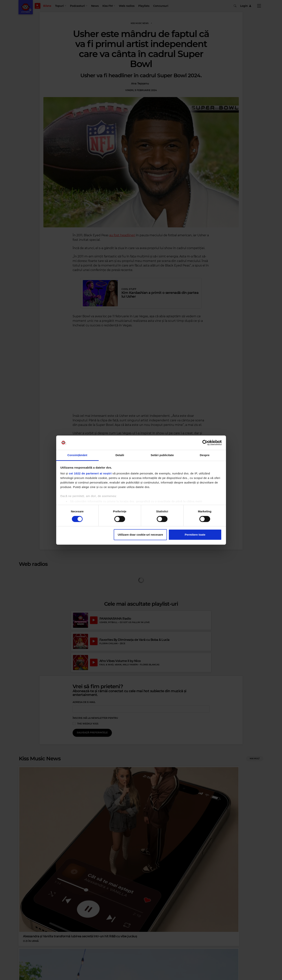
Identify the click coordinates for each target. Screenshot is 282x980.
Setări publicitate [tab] (162, 455)
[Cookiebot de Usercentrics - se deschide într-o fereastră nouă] (205, 443)
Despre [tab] (205, 455)
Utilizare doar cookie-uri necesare (140, 535)
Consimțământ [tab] (77, 455)
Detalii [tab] (120, 455)
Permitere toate (195, 535)
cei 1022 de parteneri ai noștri (90, 473)
